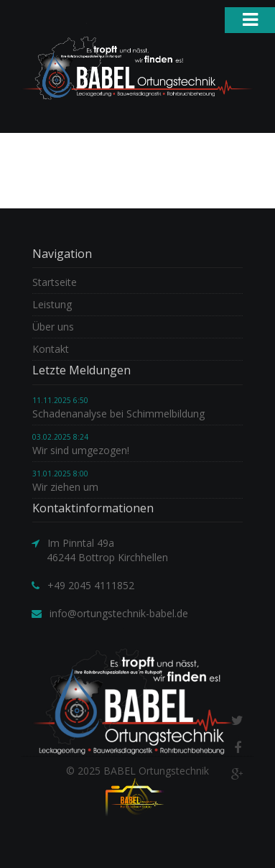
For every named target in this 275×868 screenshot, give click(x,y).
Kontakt (51, 349)
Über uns (53, 327)
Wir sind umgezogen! (81, 450)
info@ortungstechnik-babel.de (119, 613)
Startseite (55, 282)
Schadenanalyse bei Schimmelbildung (118, 414)
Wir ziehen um (65, 487)
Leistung (52, 304)
